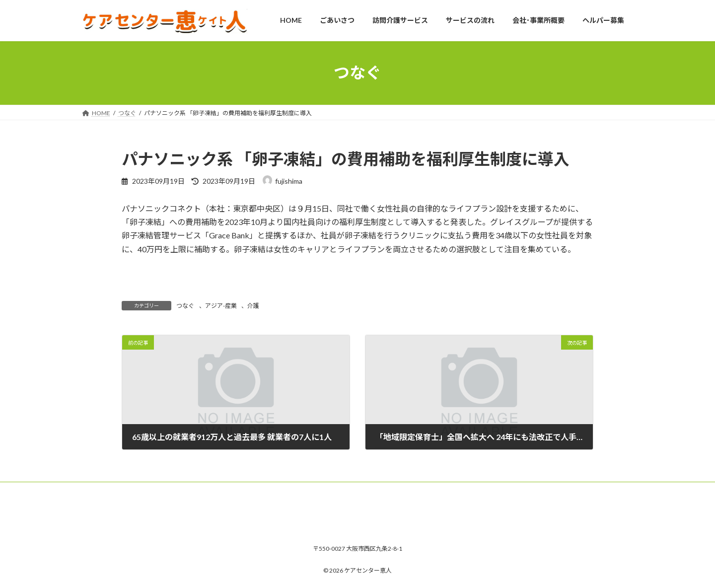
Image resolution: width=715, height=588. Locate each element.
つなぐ (185, 306)
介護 (253, 306)
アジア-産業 (221, 306)
